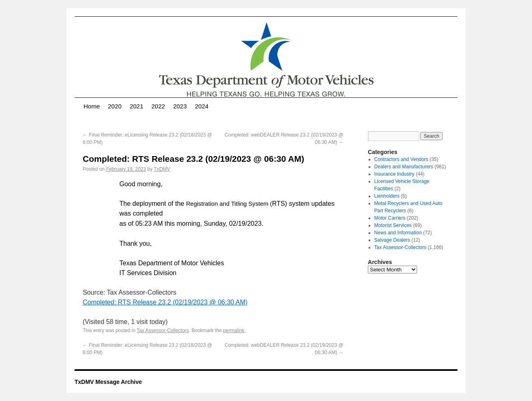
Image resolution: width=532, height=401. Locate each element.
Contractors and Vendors (401, 159)
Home (92, 106)
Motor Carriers (390, 218)
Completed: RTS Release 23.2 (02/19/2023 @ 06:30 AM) (165, 302)
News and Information (398, 233)
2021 (136, 106)
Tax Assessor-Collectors (163, 330)
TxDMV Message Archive (108, 382)
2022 (158, 106)
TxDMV (162, 169)
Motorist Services (393, 225)
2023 (180, 106)
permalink (234, 330)
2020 (115, 106)
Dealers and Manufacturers (404, 167)
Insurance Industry (395, 174)
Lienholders (387, 196)
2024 (202, 106)
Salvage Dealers (392, 240)
